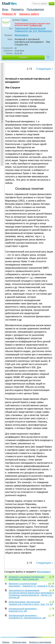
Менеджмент (22, 35)
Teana (24, 20)
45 (50, 590)
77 (50, 609)
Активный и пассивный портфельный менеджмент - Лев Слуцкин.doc (26, 578)
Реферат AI (9, 14)
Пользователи (35, 9)
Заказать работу (29, 14)
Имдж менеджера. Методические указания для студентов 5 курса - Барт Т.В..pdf (31, 603)
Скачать (23, 57)
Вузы (5, 9)
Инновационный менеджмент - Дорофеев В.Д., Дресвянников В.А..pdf (27, 617)
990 (50, 584)
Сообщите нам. (36, 25)
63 (50, 602)
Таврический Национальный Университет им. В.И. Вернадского (33, 30)
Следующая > (45, 69)
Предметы (17, 9)
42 (50, 577)
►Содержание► (2, 114)
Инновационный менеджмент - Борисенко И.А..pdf (23, 610)
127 (50, 615)
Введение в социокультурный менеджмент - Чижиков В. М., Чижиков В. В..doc (31, 585)
